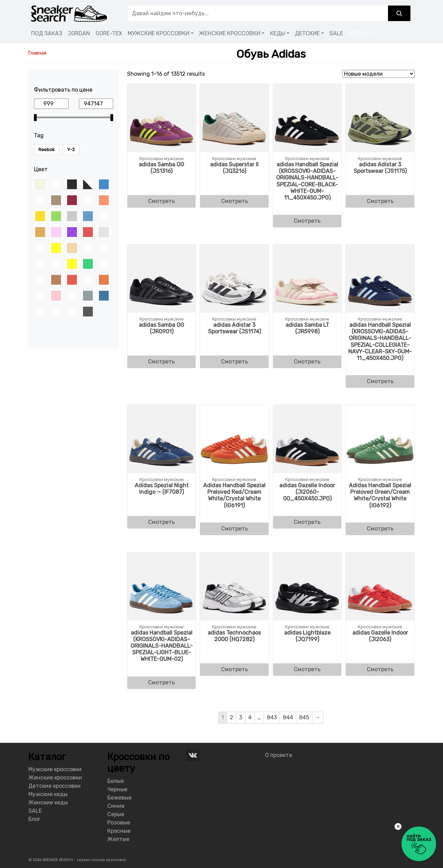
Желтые (118, 839)
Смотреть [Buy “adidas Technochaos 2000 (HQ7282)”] (234, 669)
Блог (34, 819)
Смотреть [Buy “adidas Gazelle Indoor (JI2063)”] (380, 669)
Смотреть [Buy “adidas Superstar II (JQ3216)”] (234, 201)
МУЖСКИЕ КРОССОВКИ (159, 33)
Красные (119, 831)
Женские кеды (48, 802)
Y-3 (71, 150)
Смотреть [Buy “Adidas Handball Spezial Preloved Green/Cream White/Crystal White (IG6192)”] (380, 529)
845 (304, 717)
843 (272, 717)
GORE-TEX (109, 33)
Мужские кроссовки (55, 769)
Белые (116, 781)
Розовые (119, 823)
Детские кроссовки (55, 786)
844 (288, 717)
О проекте (279, 755)
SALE (336, 33)
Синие (116, 806)
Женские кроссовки (55, 778)
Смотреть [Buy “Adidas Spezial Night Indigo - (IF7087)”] (161, 522)
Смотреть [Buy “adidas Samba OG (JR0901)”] (161, 362)
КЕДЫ (278, 33)
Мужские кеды (48, 794)
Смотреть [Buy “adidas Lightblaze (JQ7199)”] (307, 669)
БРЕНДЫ (360, 33)
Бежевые (119, 798)
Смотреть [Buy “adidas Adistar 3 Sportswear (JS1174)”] (234, 362)
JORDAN (79, 33)
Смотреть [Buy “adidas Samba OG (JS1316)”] (161, 201)
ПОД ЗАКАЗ (47, 33)
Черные (117, 789)
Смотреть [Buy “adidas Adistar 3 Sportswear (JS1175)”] (380, 201)
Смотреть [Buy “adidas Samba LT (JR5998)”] (307, 362)
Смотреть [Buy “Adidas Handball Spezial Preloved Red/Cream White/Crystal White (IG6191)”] (234, 529)
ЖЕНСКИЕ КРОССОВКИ (230, 33)
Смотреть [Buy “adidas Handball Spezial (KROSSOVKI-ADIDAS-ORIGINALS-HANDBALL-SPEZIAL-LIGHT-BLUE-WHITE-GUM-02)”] (161, 682)
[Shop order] (378, 74)
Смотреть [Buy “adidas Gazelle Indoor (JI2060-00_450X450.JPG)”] (307, 522)
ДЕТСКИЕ (307, 33)
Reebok (47, 150)
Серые (116, 814)
